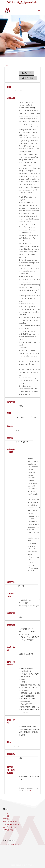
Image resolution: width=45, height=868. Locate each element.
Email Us (29, 791)
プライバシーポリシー (11, 844)
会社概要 (6, 816)
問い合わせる (26, 73)
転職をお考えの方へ (10, 821)
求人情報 (6, 819)
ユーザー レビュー (10, 827)
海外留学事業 (8, 830)
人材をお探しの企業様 (11, 824)
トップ (6, 813)
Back (6, 65)
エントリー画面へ (28, 78)
